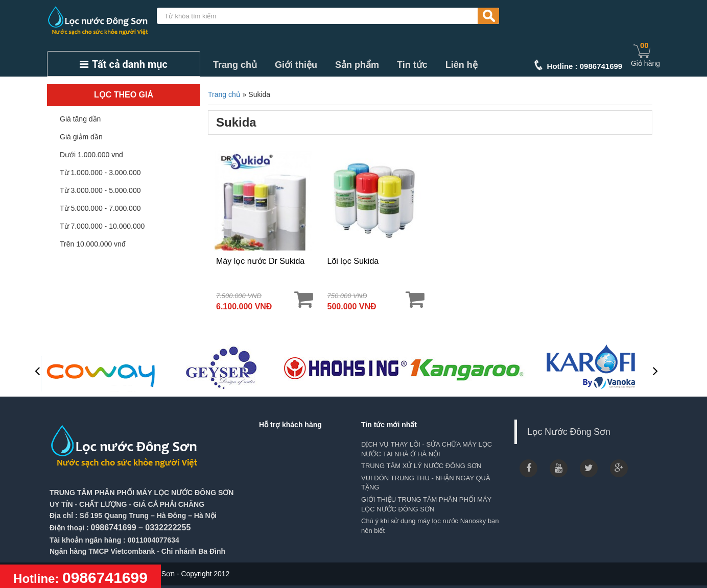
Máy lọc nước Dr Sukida (260, 261)
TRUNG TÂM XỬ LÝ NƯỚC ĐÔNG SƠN (421, 466)
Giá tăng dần (80, 119)
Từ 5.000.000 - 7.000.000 (100, 208)
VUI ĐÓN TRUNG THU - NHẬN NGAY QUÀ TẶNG (426, 483)
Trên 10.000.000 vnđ (93, 244)
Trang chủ (235, 65)
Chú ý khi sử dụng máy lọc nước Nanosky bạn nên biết (430, 526)
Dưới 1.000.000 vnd (91, 155)
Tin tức (412, 65)
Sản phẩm (357, 65)
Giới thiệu (296, 65)
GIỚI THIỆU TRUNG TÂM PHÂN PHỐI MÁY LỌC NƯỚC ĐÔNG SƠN (426, 504)
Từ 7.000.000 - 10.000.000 (102, 226)
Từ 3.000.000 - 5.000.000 (100, 190)
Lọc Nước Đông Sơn (569, 432)
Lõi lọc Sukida (353, 261)
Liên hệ (462, 65)
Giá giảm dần (81, 137)
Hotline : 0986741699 (585, 66)
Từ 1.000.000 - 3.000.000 (100, 173)
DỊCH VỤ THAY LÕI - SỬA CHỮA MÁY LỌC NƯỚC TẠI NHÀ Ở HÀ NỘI (427, 449)
